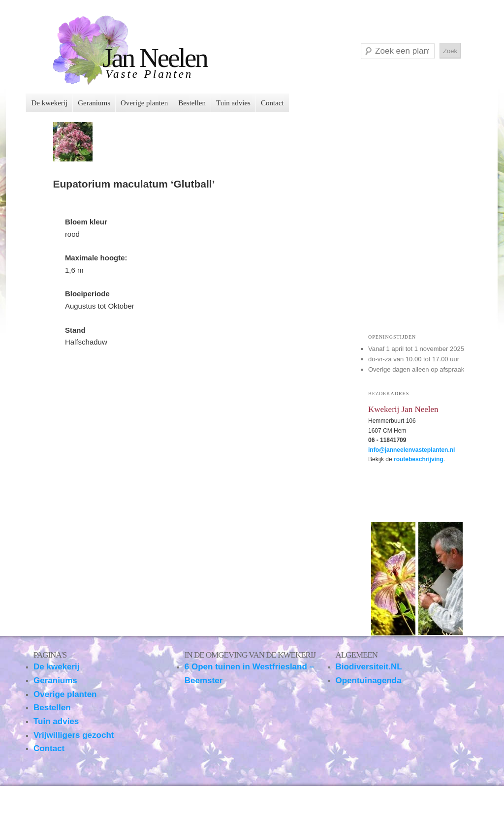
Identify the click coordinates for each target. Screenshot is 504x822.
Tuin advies (233, 103)
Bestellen (192, 103)
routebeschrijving (419, 459)
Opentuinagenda (369, 680)
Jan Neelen (155, 58)
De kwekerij (49, 103)
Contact (272, 103)
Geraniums (94, 103)
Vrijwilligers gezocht (74, 735)
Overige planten (144, 103)
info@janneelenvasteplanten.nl (411, 450)
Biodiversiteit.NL (369, 667)
